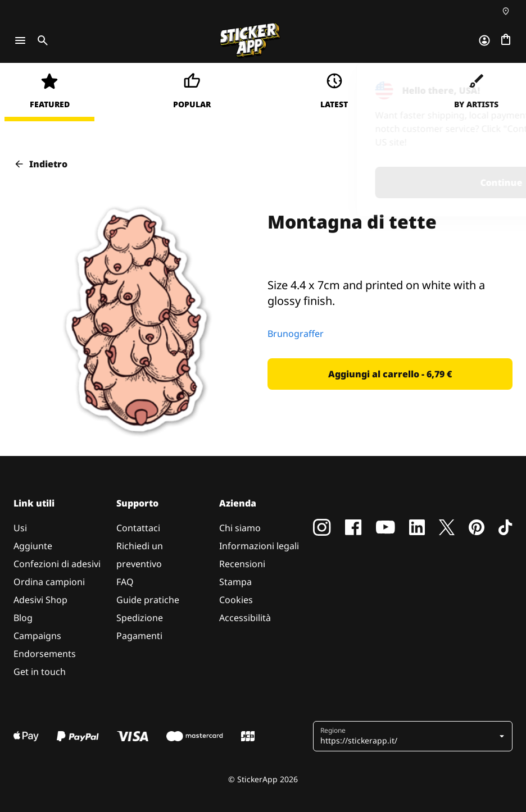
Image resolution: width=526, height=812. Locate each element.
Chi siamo (240, 528)
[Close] (492, 86)
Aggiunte (33, 546)
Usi (20, 528)
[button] (390, 374)
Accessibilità (245, 618)
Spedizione (140, 618)
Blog (23, 618)
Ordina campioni (49, 582)
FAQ (125, 582)
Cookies (236, 600)
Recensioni (242, 564)
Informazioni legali (259, 546)
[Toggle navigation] (20, 40)
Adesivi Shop (40, 600)
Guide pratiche (148, 600)
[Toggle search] (40, 40)
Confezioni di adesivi (57, 564)
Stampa (235, 582)
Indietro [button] (40, 164)
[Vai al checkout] (506, 40)
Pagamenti (139, 636)
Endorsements (45, 654)
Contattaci (138, 528)
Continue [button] (371, 183)
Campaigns (37, 636)
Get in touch (40, 672)
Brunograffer (296, 334)
